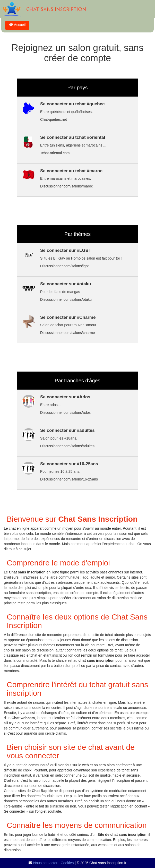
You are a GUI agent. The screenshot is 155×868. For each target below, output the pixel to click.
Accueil (17, 25)
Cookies (67, 863)
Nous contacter (45, 863)
